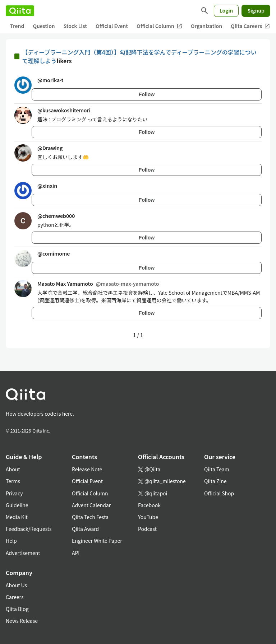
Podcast (147, 529)
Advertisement (23, 553)
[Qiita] (20, 11)
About (13, 469)
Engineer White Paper (97, 541)
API (76, 553)
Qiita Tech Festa (90, 517)
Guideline (17, 505)
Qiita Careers (250, 26)
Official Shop (219, 493)
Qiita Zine (215, 481)
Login (226, 10)
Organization (206, 26)
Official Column (159, 26)
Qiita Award (85, 529)
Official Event (112, 26)
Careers (15, 597)
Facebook (149, 505)
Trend (17, 26)
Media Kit (17, 517)
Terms (13, 481)
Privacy (14, 493)
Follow (147, 94)
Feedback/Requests (29, 529)
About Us (16, 585)
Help (11, 541)
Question (44, 26)
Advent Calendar (91, 505)
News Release (22, 621)
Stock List (75, 26)
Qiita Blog (17, 609)
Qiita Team (217, 469)
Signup (256, 10)
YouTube (148, 517)
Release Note (87, 469)
